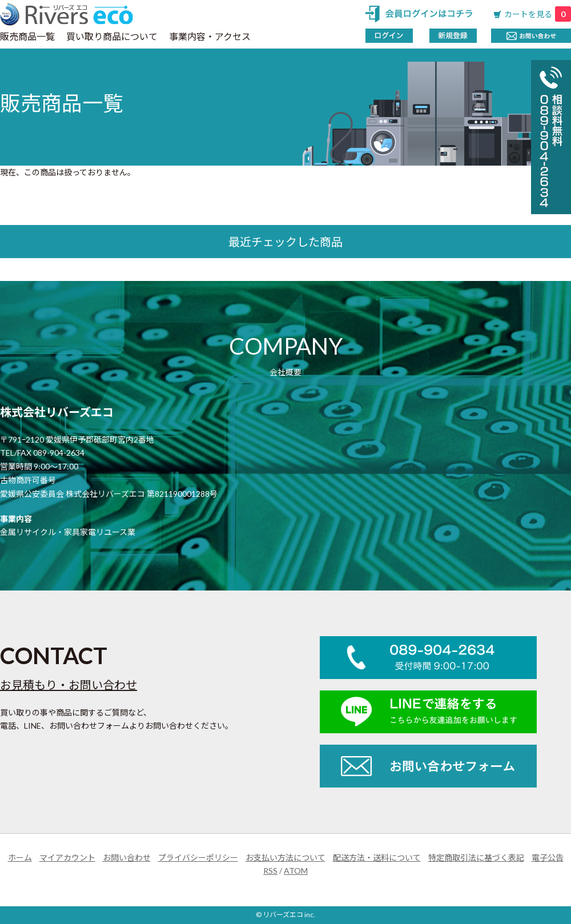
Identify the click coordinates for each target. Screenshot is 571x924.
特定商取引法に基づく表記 (476, 857)
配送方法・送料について (377, 857)
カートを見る (538, 14)
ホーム (20, 857)
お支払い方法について (285, 857)
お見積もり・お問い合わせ (69, 685)
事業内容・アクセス (210, 36)
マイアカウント (67, 857)
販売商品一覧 (27, 36)
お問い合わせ (127, 857)
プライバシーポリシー (198, 857)
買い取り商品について (112, 36)
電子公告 (548, 857)
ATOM (296, 871)
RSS (270, 871)
